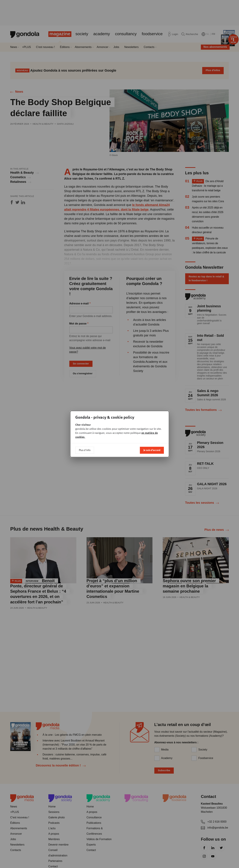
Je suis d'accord (152, 450)
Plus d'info (85, 450)
